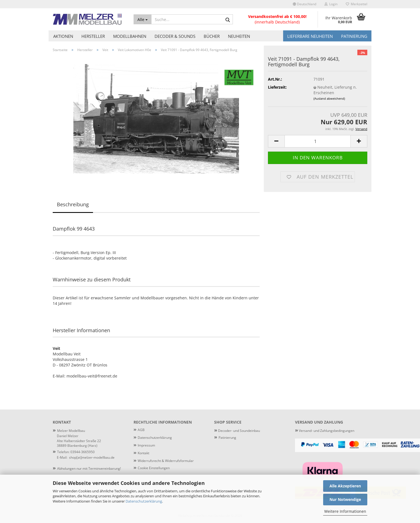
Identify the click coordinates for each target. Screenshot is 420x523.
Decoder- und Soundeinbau (239, 431)
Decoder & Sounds (175, 36)
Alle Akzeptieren (345, 486)
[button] (305, 4)
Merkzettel (357, 4)
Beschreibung (73, 204)
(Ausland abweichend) (329, 98)
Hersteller (93, 36)
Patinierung (354, 36)
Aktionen (63, 36)
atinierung (228, 438)
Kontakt (143, 453)
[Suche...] (143, 19)
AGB (141, 430)
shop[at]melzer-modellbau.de (92, 457)
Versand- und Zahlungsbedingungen (325, 431)
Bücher (212, 36)
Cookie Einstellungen (154, 468)
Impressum (146, 445)
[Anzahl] (318, 141)
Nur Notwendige (345, 499)
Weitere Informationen (345, 511)
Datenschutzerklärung (144, 501)
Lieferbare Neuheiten (310, 36)
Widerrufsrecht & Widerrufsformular (166, 461)
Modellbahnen (130, 36)
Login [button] (331, 4)
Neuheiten (239, 36)
